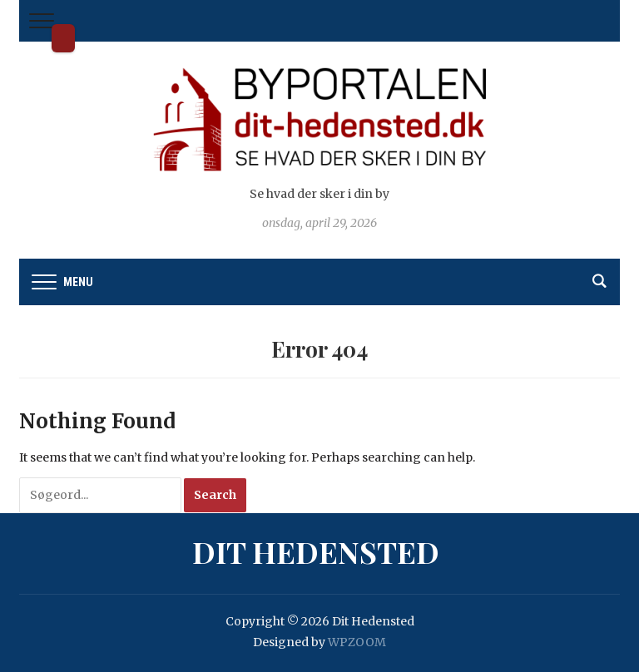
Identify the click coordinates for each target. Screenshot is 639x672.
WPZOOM (357, 642)
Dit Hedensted (63, 38)
